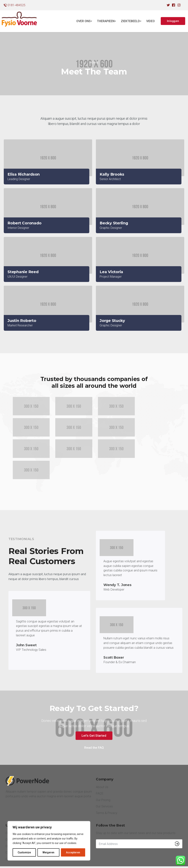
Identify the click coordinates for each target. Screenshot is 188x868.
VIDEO (150, 21)
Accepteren (73, 852)
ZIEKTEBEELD (130, 21)
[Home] (94, 63)
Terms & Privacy (107, 791)
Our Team (12, 818)
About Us (102, 765)
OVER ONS (83, 21)
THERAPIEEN (106, 21)
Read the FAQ (94, 725)
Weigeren (49, 852)
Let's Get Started (94, 713)
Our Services (104, 784)
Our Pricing (103, 778)
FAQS (100, 771)
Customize (24, 852)
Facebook (157, 859)
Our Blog (11, 811)
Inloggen (173, 21)
